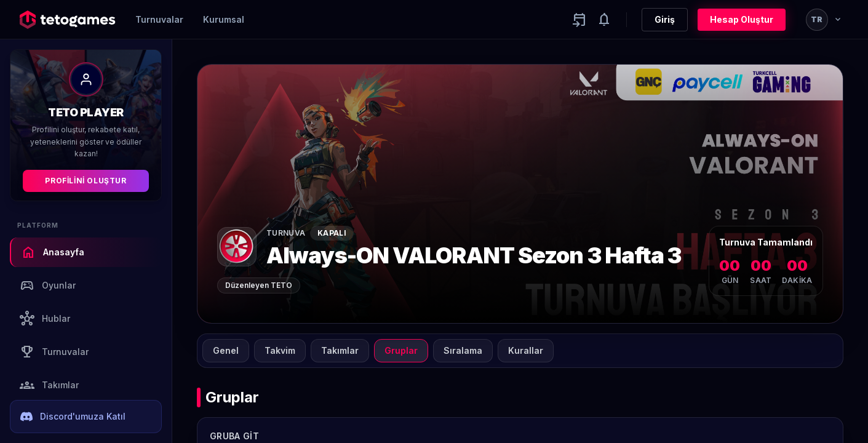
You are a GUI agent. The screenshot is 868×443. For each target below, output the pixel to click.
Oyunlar (48, 285)
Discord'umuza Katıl (73, 417)
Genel (226, 350)
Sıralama (463, 350)
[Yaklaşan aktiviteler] (579, 20)
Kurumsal (224, 19)
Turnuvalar (159, 19)
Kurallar (526, 350)
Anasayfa (53, 252)
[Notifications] (604, 20)
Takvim (280, 350)
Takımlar (49, 385)
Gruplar (401, 350)
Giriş (665, 19)
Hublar (45, 319)
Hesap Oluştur (742, 19)
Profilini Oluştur (86, 181)
